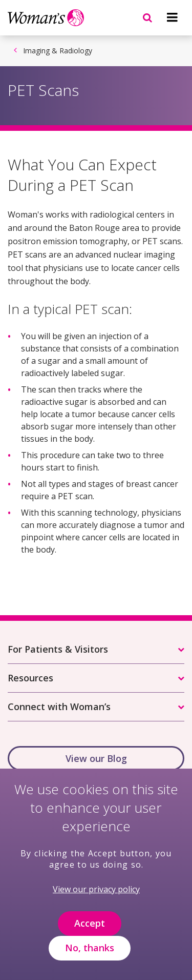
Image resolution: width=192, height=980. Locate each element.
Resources (30, 678)
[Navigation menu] (172, 17)
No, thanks (90, 958)
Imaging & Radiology (58, 51)
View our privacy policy (96, 899)
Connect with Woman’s (59, 707)
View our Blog (96, 758)
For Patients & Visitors (58, 649)
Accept (90, 933)
